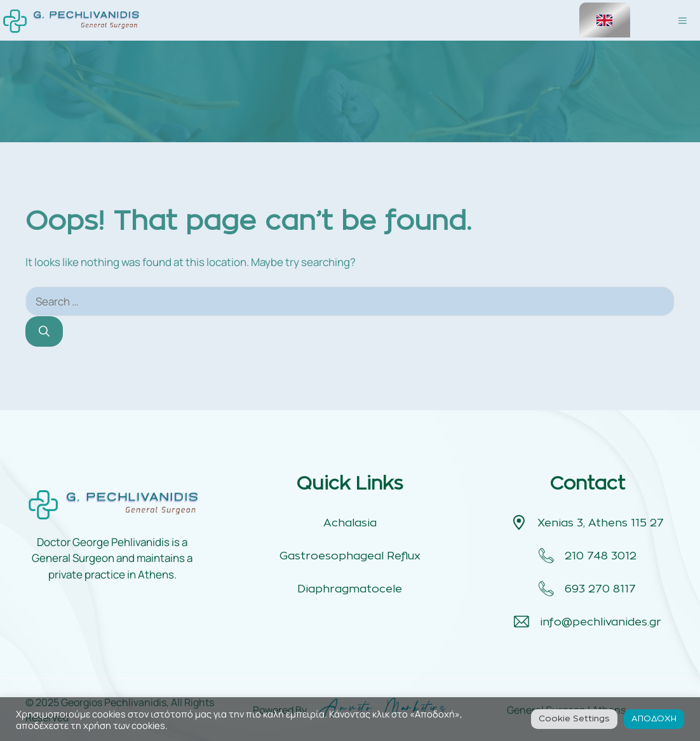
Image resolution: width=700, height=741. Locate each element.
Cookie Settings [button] (574, 719)
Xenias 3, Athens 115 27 (601, 523)
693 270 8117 (600, 589)
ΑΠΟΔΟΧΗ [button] (654, 719)
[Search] (44, 331)
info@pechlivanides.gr (601, 622)
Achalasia (350, 523)
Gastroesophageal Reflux (350, 556)
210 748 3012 (601, 556)
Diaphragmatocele (350, 589)
